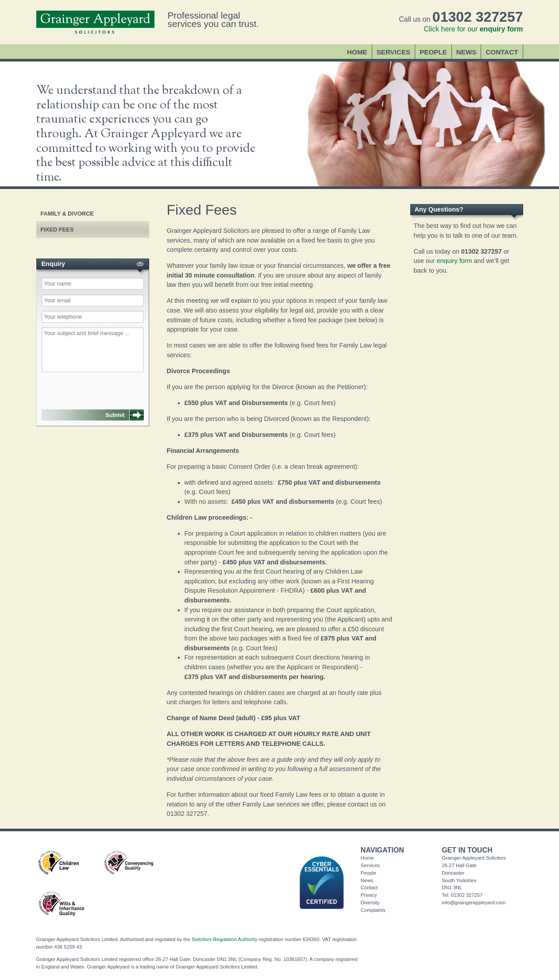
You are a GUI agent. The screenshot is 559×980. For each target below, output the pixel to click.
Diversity (370, 903)
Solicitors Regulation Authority (225, 939)
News (466, 52)
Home (357, 52)
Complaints (373, 910)
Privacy (369, 895)
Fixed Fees (57, 230)
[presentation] (87, 386)
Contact (502, 52)
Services (394, 52)
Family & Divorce (67, 214)
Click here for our (473, 29)
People (433, 52)
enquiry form (455, 261)
